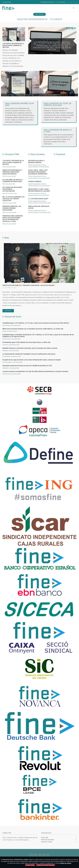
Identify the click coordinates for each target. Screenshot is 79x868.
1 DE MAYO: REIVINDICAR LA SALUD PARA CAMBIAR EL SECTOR (13, 45)
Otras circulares (38, 154)
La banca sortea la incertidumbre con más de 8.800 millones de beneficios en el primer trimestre (35, 371)
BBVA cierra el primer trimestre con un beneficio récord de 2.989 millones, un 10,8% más (33, 329)
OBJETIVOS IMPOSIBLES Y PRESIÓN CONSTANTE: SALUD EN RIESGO (12, 172)
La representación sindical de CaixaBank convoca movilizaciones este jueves (29, 354)
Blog (7, 238)
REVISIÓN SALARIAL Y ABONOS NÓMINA (36, 161)
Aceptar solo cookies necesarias (46, 865)
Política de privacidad (47, 840)
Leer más (8, 311)
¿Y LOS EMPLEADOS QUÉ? (38, 199)
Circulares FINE (12, 154)
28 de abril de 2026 (10, 288)
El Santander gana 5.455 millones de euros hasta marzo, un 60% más (26, 342)
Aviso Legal (44, 837)
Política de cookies (47, 842)
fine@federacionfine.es (37, 2)
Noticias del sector (13, 317)
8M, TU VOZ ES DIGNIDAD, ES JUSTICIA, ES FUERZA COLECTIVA (13, 199)
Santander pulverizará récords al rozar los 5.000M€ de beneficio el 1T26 (27, 366)
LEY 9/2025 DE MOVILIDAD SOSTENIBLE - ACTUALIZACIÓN (12, 189)
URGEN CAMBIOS (35, 181)
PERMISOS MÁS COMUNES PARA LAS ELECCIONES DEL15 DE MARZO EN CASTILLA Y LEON (13, 219)
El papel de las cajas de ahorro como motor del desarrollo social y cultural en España (32, 360)
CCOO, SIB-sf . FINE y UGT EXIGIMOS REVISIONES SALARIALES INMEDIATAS (38, 172)
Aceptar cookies (30, 865)
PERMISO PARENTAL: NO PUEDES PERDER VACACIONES (12, 208)
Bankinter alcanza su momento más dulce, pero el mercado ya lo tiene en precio (30, 348)
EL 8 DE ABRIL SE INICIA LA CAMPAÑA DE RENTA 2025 (12, 181)
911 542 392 (51, 2)
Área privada (7, 2)
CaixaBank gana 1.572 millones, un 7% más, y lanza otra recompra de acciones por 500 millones (36, 323)
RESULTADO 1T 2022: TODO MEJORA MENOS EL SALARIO (39, 190)
